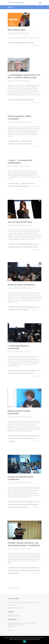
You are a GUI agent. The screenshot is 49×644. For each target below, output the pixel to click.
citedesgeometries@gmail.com (17, 608)
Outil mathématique (34, 570)
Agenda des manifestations (23, 43)
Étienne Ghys (12, 186)
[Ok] (47, 640)
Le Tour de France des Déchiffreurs (29, 504)
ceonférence (12, 310)
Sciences (26, 507)
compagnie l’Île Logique (15, 144)
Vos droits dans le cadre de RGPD (15, 625)
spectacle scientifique (27, 144)
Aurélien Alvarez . (26, 184)
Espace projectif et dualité (16, 439)
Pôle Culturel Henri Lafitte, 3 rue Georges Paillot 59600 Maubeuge (24, 602)
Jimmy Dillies (12, 441)
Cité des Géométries (16, 3)
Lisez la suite (36, 45)
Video (32, 43)
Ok (24, 641)
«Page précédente (13, 588)
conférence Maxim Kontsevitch (17, 247)
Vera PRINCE (16, 33)
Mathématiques (21, 373)
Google (15, 373)
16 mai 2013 (27, 166)
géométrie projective (30, 439)
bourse (10, 373)
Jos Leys (28, 186)
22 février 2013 (27, 225)
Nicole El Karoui (30, 373)
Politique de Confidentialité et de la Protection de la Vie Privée (21, 623)
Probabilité (20, 507)
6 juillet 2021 (27, 33)
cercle (17, 310)
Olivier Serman (23, 310)
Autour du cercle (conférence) (21, 285)
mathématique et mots (32, 247)
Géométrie (17, 570)
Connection (10, 630)
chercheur (11, 504)
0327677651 (12, 605)
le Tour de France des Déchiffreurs (25, 244)
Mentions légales (12, 626)
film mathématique (21, 186)
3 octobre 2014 (28, 122)
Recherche (11, 573)
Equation (17, 504)
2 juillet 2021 (27, 81)
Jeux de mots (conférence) (20, 222)
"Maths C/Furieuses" (27, 141)
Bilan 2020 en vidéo (17, 30)
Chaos (33, 184)
